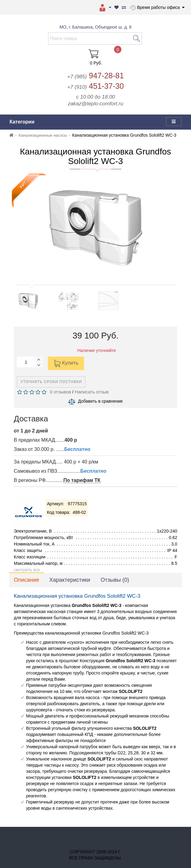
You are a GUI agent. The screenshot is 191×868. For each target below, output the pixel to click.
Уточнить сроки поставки (51, 382)
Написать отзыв (92, 392)
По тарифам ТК (82, 480)
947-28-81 (95, 76)
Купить (66, 363)
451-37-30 (95, 86)
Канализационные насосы (43, 135)
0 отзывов (59, 392)
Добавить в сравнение (100, 401)
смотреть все (27, 570)
